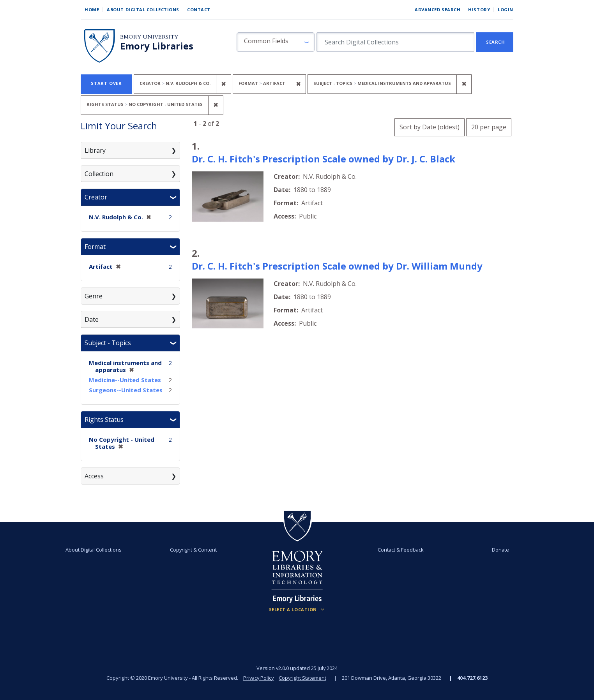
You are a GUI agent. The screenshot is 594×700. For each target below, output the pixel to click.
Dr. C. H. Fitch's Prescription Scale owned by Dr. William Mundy (337, 266)
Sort (430, 127)
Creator (96, 197)
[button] (276, 42)
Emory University (149, 37)
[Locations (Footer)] (297, 610)
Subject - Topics (108, 343)
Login (506, 10)
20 (489, 126)
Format (95, 247)
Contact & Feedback (400, 550)
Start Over (106, 83)
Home (92, 10)
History (479, 10)
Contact (199, 10)
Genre (94, 296)
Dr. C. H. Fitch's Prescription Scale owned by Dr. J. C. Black (324, 159)
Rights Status (104, 420)
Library (95, 150)
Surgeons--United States (126, 390)
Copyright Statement (303, 678)
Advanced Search (438, 10)
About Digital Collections (143, 10)
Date (92, 319)
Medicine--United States (125, 380)
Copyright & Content (194, 550)
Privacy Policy (258, 678)
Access (94, 476)
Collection (99, 174)
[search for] (395, 42)
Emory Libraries (157, 46)
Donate (497, 550)
